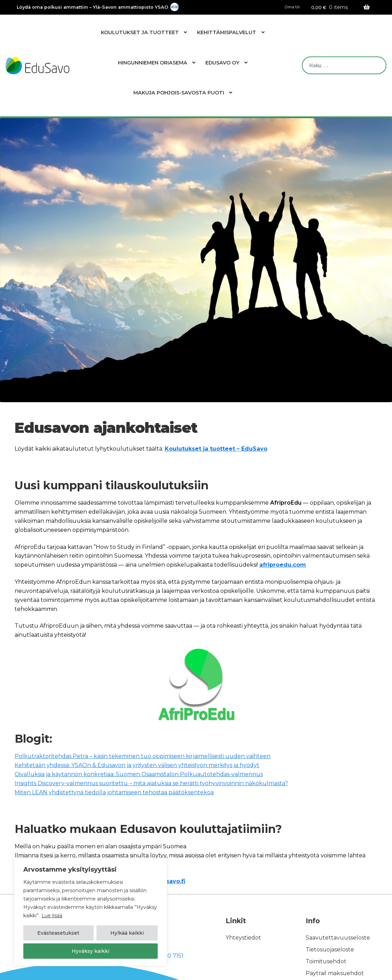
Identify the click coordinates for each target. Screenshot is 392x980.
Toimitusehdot (326, 961)
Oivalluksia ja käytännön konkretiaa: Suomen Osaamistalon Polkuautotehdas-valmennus (139, 774)
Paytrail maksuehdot (335, 973)
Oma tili (292, 7)
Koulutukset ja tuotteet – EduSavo (216, 449)
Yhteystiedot (243, 938)
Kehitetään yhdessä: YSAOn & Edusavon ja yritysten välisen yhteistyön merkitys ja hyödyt (137, 765)
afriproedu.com (283, 565)
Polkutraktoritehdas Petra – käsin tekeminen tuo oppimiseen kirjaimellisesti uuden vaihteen (143, 756)
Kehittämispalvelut (227, 32)
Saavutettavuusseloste (338, 938)
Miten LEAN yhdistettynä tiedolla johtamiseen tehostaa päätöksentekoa (114, 792)
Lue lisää (52, 916)
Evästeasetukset (58, 933)
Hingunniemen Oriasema (153, 63)
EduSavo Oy (222, 63)
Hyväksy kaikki (91, 951)
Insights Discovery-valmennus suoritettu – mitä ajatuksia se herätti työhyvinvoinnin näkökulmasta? (151, 783)
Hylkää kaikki (127, 933)
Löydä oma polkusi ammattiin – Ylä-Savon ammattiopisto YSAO (92, 7)
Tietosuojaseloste (330, 950)
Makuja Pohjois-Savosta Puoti (179, 93)
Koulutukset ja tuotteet (140, 32)
